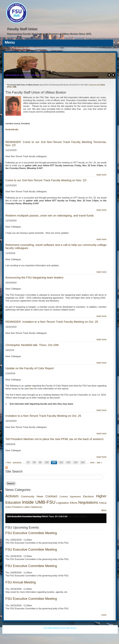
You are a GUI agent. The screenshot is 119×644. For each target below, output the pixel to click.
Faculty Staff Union (22, 29)
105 (83, 463)
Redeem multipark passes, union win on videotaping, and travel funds (50, 215)
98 (34, 463)
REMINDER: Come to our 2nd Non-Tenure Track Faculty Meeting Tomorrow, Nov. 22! (56, 144)
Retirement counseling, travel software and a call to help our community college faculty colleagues (56, 246)
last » (100, 463)
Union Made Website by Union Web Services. (60, 628)
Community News (32, 496)
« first (8, 463)
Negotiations (88, 502)
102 (61, 463)
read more (101, 175)
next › (93, 463)
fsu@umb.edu (94, 85)
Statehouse (37, 507)
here (32, 389)
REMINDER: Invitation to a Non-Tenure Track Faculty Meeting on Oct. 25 (52, 322)
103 (68, 463)
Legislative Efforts (67, 503)
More (104, 510)
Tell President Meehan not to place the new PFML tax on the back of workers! (54, 439)
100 (47, 463)
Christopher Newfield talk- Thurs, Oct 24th (32, 345)
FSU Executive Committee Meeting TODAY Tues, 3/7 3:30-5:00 (37, 516)
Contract (51, 496)
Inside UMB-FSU (39, 502)
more (104, 615)
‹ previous (17, 463)
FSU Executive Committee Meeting (31, 533)
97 (28, 463)
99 (40, 463)
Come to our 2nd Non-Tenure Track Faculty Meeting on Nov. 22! (46, 180)
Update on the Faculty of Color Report (30, 368)
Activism (12, 496)
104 (75, 463)
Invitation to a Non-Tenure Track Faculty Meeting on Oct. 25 (43, 416)
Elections (88, 496)
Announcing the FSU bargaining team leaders (34, 277)
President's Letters (21, 507)
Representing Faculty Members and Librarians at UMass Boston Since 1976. (49, 34)
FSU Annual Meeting (21, 582)
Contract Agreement (70, 497)
